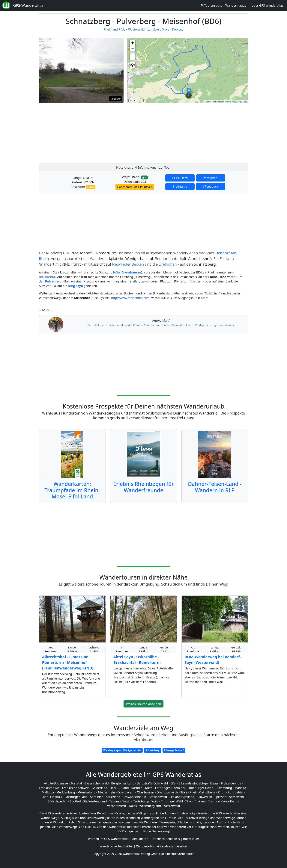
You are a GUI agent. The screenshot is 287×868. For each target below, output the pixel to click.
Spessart (221, 797)
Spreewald (237, 797)
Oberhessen (145, 792)
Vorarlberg (230, 801)
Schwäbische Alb (134, 797)
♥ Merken (211, 178)
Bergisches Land (123, 783)
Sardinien (97, 797)
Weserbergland (150, 806)
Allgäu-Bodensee (56, 783)
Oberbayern (126, 792)
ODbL (244, 102)
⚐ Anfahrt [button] (180, 187)
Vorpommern (117, 806)
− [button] (132, 49)
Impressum (191, 839)
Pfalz (184, 792)
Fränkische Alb (49, 788)
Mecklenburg (66, 792)
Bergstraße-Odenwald (152, 783)
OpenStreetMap (232, 102)
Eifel (173, 783)
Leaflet (208, 102)
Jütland (124, 788)
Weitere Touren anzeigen (143, 704)
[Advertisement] (188, 132)
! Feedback (211, 187)
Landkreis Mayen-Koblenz (165, 29)
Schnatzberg (153, 750)
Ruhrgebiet (236, 792)
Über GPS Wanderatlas (267, 5)
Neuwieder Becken (128, 264)
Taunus (114, 801)
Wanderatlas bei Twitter (116, 846)
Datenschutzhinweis (166, 839)
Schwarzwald (158, 797)
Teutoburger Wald (146, 801)
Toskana (200, 801)
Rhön (221, 792)
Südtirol (75, 801)
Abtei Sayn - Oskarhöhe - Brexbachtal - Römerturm (137, 660)
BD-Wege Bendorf (174, 750)
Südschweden (58, 801)
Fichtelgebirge (231, 783)
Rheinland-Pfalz (114, 29)
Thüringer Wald (172, 801)
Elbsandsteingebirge (193, 783)
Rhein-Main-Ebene (202, 792)
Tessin (126, 801)
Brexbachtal (47, 277)
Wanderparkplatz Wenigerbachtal (122, 750)
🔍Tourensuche (211, 5)
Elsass (214, 783)
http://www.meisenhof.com (130, 298)
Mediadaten (140, 839)
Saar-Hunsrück (52, 797)
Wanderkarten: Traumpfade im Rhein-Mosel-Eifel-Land (72, 490)
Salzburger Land (76, 797)
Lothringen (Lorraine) (170, 788)
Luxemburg (224, 788)
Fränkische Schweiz (76, 788)
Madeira (240, 788)
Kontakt (182, 846)
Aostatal (76, 783)
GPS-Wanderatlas (28, 5)
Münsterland (86, 792)
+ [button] (132, 43)
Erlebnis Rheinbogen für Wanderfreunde (143, 487)
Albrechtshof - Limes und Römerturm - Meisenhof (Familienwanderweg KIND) (68, 662)
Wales (133, 806)
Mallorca (48, 792)
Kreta (149, 788)
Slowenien (205, 797)
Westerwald (136, 29)
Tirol (188, 801)
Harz (113, 788)
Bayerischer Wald (97, 783)
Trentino (214, 801)
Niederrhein (106, 792)
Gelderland (99, 788)
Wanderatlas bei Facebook (155, 846)
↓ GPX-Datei (180, 178)
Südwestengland (95, 801)
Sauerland (113, 797)
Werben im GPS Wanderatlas (108, 839)
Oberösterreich (167, 792)
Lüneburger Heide (200, 788)
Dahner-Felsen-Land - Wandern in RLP (215, 487)
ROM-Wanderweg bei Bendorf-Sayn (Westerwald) (213, 660)
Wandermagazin (237, 5)
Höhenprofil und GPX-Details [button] (135, 187)
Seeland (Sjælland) (182, 797)
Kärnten (137, 788)
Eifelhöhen (168, 264)
